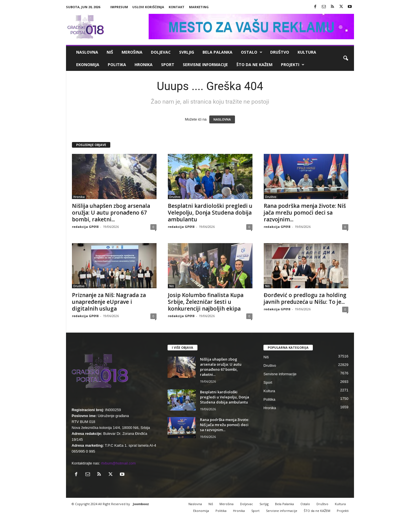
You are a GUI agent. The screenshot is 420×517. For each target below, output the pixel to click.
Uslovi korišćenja (148, 7)
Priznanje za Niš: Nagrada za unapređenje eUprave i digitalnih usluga (109, 302)
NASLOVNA (222, 119)
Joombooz (141, 504)
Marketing (199, 7)
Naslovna (87, 52)
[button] (346, 58)
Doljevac (161, 52)
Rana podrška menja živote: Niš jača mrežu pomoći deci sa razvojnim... (305, 213)
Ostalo (252, 52)
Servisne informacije (205, 65)
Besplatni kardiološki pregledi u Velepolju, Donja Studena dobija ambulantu (210, 213)
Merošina (132, 52)
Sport (168, 65)
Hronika (144, 65)
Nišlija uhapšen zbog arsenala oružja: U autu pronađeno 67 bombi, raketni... (111, 213)
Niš (110, 52)
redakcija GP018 (85, 227)
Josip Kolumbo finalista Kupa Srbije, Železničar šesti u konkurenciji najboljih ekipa (206, 302)
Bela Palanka (217, 52)
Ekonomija (88, 65)
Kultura (307, 52)
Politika (117, 65)
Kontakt (177, 7)
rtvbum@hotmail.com (118, 463)
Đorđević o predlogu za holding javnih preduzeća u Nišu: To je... (305, 298)
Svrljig (187, 52)
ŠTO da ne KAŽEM (254, 65)
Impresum (119, 7)
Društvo (280, 52)
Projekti (293, 65)
